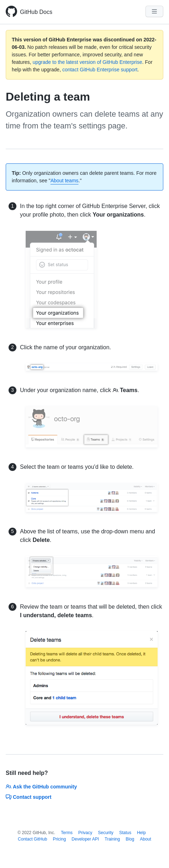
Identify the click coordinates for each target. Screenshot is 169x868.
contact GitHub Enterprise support (100, 70)
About (146, 839)
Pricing (59, 839)
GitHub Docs (36, 12)
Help (141, 833)
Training (112, 839)
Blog (130, 839)
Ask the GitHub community (41, 787)
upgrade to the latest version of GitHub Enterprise (87, 62)
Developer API (85, 839)
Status (125, 833)
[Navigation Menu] (154, 11)
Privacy (85, 833)
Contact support (29, 797)
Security (106, 833)
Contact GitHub (32, 839)
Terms (67, 833)
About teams (64, 181)
